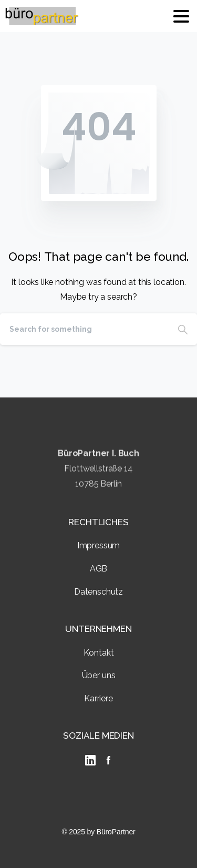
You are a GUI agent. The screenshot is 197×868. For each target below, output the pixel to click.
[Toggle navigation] (181, 16)
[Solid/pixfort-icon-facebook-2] (108, 760)
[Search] (84, 329)
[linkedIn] (90, 760)
